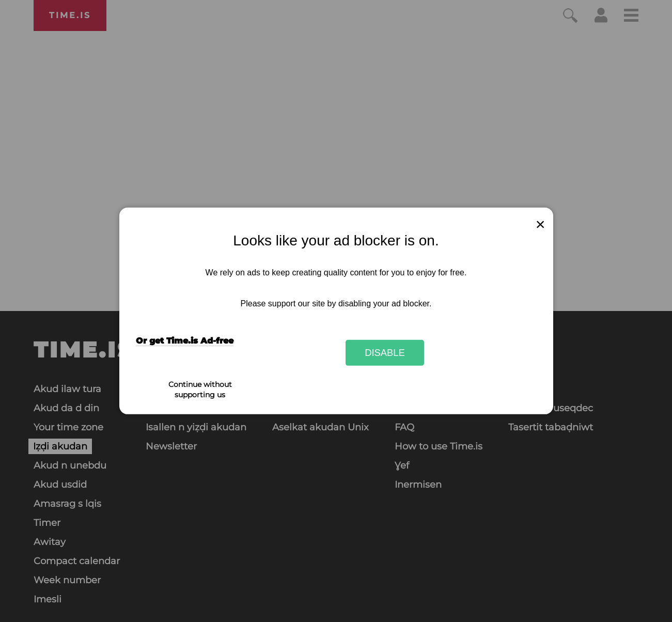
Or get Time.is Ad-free (185, 341)
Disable (385, 353)
